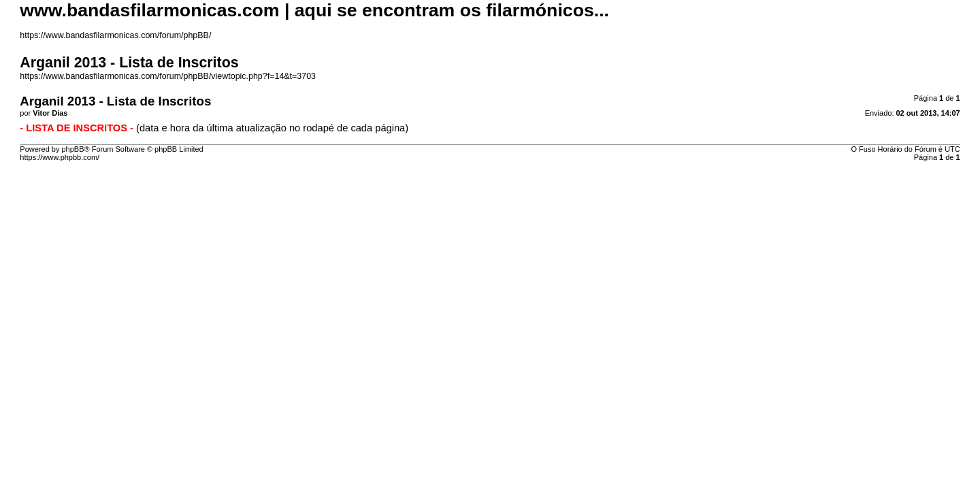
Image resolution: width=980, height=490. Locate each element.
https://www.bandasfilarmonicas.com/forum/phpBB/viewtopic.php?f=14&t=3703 (168, 76)
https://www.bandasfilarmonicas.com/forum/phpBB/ (115, 35)
